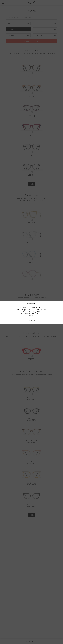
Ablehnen (32, 320)
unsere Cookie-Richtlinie (36, 315)
